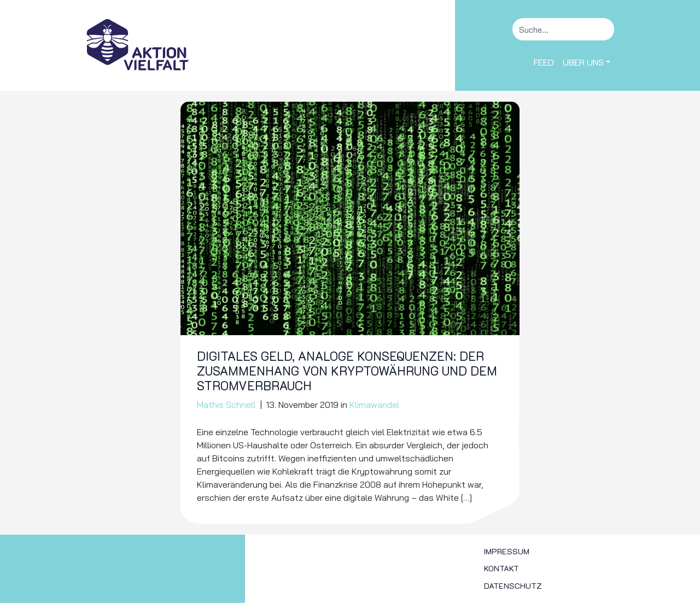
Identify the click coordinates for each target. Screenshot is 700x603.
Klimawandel (374, 405)
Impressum (507, 551)
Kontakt (501, 568)
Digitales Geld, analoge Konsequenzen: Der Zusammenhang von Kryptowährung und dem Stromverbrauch (347, 371)
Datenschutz (513, 586)
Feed (544, 62)
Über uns (583, 62)
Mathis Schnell (226, 405)
